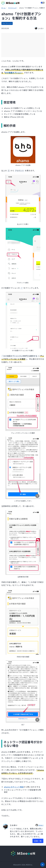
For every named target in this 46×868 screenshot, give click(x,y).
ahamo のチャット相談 (14, 786)
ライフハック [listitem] (7, 23)
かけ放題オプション (13, 73)
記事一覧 (38, 840)
